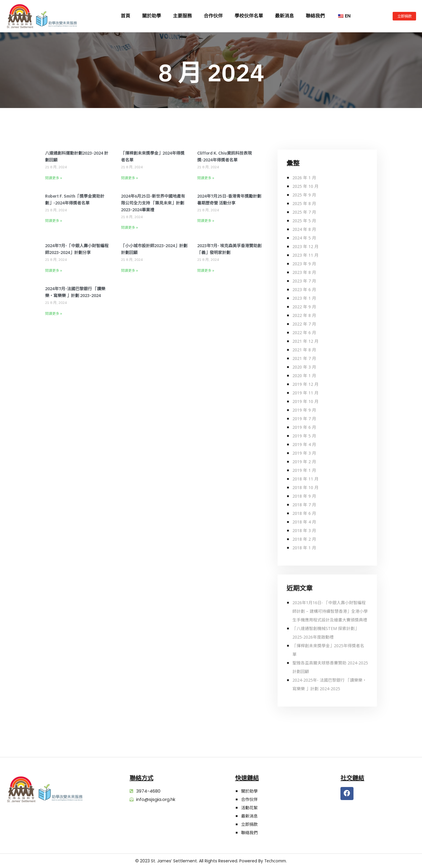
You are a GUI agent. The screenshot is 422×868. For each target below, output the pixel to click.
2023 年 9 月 (304, 264)
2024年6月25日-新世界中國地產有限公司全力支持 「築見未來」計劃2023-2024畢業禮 (153, 203)
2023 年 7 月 (304, 281)
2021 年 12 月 (305, 341)
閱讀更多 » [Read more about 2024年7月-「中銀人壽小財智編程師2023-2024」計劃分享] (54, 270)
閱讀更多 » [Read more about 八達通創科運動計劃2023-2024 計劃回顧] (54, 178)
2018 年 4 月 (304, 522)
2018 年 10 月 (305, 487)
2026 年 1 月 (304, 178)
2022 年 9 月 (304, 307)
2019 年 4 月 (304, 444)
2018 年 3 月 (304, 530)
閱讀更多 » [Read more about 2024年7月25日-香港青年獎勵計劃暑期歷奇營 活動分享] (206, 221)
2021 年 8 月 (304, 350)
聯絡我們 (315, 16)
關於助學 (152, 16)
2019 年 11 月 (305, 393)
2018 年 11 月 (305, 479)
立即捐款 (249, 824)
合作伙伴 (213, 16)
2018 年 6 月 (304, 513)
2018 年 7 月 (304, 505)
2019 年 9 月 (304, 410)
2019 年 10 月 (305, 401)
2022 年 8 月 (304, 315)
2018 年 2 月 (304, 539)
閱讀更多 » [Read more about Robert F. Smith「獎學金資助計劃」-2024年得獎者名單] (54, 221)
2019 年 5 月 (304, 436)
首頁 (125, 16)
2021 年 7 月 (304, 358)
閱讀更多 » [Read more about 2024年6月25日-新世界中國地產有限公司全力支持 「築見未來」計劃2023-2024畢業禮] (129, 227)
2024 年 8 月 (304, 229)
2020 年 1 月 (304, 376)
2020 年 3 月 (304, 367)
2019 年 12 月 (305, 384)
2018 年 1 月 (304, 548)
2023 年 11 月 (305, 255)
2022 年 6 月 (304, 333)
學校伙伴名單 (249, 16)
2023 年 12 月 (305, 246)
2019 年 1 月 (304, 470)
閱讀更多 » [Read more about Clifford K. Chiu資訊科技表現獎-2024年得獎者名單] (206, 178)
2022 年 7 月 (304, 324)
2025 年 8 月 (304, 203)
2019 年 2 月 (304, 462)
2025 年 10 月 (305, 186)
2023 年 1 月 (304, 298)
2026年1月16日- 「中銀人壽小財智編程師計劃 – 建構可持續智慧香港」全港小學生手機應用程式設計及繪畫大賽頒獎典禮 (330, 611)
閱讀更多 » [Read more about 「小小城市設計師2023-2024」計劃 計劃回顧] (129, 270)
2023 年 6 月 (304, 289)
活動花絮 (249, 808)
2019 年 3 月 (304, 453)
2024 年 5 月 (304, 238)
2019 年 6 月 (304, 427)
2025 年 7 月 (304, 212)
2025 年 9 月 (304, 195)
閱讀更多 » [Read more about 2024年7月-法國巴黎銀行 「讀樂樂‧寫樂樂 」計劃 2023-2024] (54, 314)
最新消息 (284, 16)
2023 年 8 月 (304, 272)
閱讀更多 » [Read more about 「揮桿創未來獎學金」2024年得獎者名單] (129, 178)
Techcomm (275, 861)
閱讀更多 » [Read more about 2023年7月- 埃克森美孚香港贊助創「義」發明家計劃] (206, 270)
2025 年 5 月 (304, 221)
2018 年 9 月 (304, 496)
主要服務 (182, 16)
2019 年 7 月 (304, 419)
